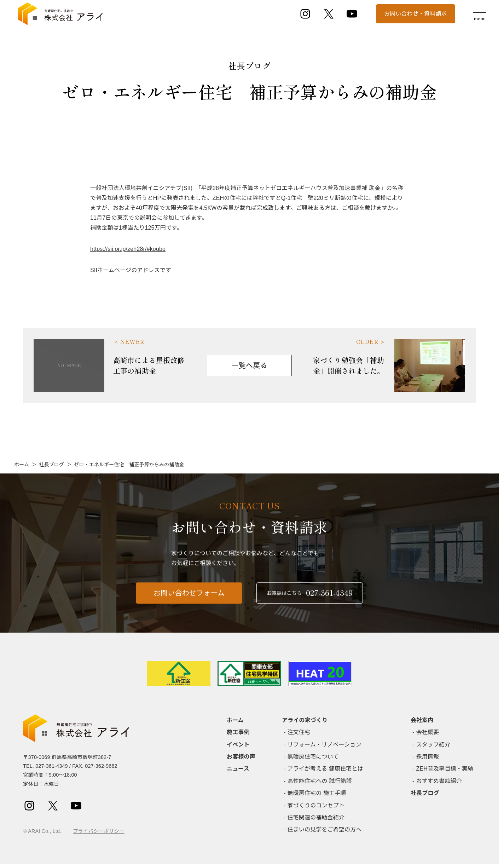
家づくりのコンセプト (316, 805)
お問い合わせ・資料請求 (416, 14)
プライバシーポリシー (99, 831)
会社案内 (422, 720)
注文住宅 (299, 732)
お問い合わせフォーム (189, 598)
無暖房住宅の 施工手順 (317, 793)
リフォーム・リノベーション (325, 745)
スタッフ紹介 (433, 745)
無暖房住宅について (313, 757)
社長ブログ (51, 465)
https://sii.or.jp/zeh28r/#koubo (128, 249)
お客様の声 (241, 757)
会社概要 (428, 732)
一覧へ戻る (250, 365)
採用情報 (428, 757)
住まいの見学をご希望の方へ (325, 830)
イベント (238, 745)
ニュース (238, 769)
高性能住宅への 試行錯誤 (320, 781)
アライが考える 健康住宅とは (325, 769)
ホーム (22, 465)
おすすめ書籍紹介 (439, 781)
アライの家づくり (305, 720)
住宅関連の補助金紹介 (316, 817)
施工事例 (238, 732)
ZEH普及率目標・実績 (445, 769)
